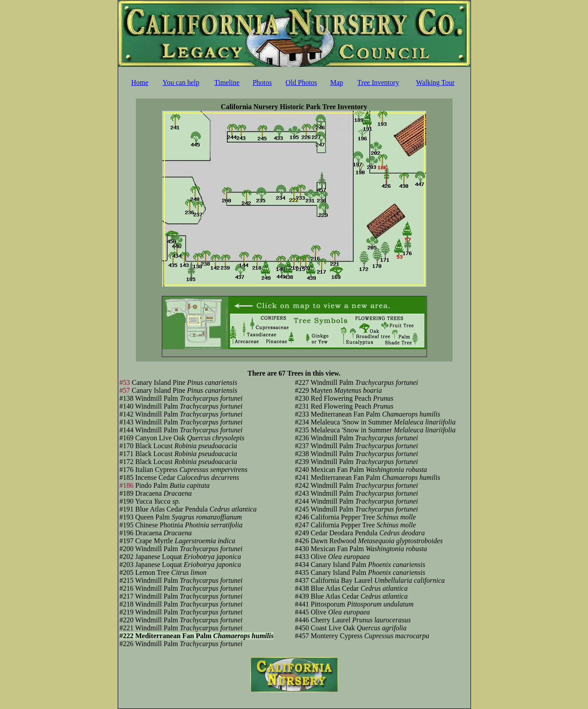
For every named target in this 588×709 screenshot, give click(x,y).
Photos (262, 82)
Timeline (227, 82)
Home (140, 82)
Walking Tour (435, 82)
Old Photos (301, 82)
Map (337, 82)
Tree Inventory (378, 82)
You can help (181, 82)
